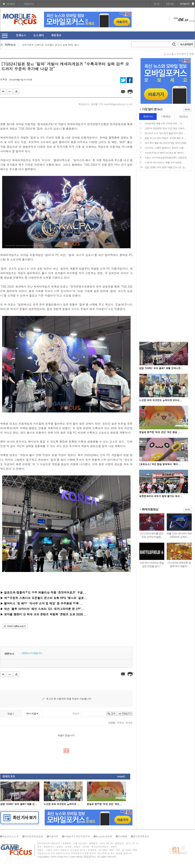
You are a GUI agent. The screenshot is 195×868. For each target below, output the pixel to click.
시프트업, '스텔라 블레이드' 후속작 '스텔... (165, 148)
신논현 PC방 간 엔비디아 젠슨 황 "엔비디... (165, 153)
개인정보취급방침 (34, 836)
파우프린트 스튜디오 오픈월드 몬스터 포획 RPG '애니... (52, 45)
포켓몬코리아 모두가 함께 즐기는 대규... (161, 496)
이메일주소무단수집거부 (77, 836)
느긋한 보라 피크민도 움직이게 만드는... (161, 400)
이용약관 (54, 836)
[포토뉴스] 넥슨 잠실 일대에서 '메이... (160, 464)
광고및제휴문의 (141, 836)
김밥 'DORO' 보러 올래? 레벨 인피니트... (161, 368)
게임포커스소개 (10, 836)
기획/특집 (166, 117)
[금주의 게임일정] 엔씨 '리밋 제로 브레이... (165, 128)
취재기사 (148, 117)
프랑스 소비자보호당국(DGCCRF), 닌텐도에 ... (167, 157)
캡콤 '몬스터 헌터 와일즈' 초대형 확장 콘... (165, 138)
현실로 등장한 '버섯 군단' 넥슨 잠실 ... (160, 432)
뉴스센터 (181, 54)
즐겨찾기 (11, 4)
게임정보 (183, 117)
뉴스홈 (170, 54)
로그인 (157, 4)
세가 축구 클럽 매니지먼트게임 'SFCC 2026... (166, 143)
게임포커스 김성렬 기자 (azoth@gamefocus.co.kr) (105, 104)
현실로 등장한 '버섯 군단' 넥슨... (104, 804)
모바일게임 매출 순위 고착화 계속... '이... (164, 123)
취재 (191, 54)
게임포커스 (29, 4)
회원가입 (170, 4)
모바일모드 (185, 4)
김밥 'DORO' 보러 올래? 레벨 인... (19, 804)
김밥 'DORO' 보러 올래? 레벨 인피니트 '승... (166, 167)
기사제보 (122, 836)
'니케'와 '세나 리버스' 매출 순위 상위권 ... (164, 162)
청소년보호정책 (104, 836)
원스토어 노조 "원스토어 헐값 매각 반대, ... (165, 133)
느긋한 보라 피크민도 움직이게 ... (62, 804)
